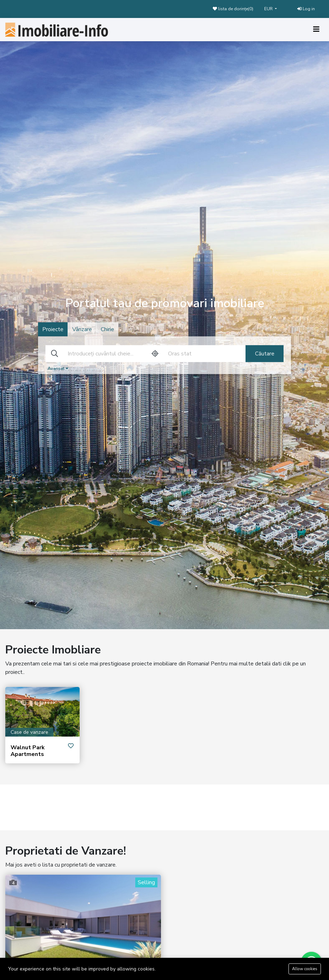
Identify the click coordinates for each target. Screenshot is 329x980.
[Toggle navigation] (316, 29)
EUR (269, 9)
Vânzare (82, 329)
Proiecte (53, 329)
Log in (306, 9)
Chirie (107, 329)
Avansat (58, 368)
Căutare (265, 354)
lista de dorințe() (233, 9)
